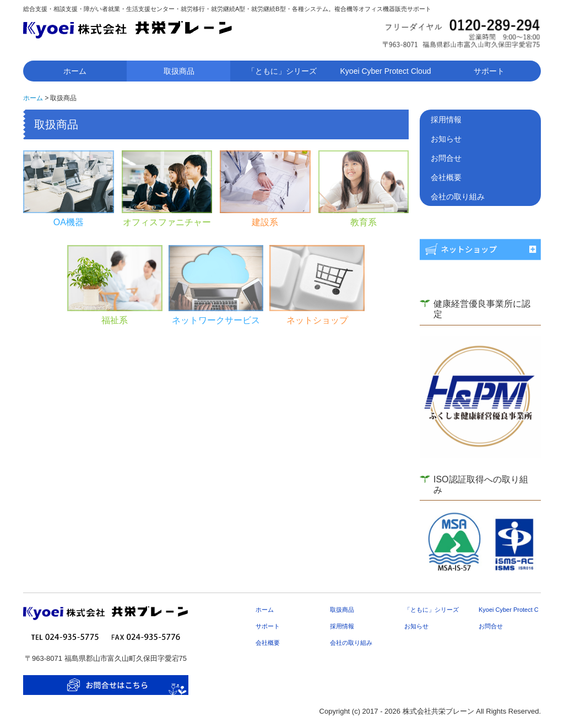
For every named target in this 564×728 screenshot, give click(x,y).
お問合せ (446, 158)
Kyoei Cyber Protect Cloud (386, 71)
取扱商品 (179, 71)
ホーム (75, 71)
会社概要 (446, 177)
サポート (489, 71)
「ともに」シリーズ (282, 71)
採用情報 (446, 119)
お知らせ (446, 139)
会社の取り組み (458, 197)
